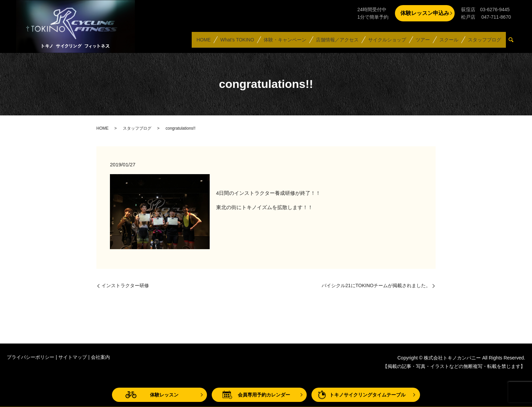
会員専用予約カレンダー (264, 395)
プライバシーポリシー (31, 357)
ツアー (422, 42)
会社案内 (100, 357)
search (514, 42)
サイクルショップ (387, 42)
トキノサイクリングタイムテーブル (367, 395)
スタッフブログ (484, 42)
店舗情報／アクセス (337, 42)
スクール (449, 42)
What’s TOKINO (237, 42)
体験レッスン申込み (425, 13)
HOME (203, 42)
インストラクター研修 (125, 285)
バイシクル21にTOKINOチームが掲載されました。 (376, 285)
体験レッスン (164, 395)
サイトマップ (73, 357)
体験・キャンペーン (285, 42)
